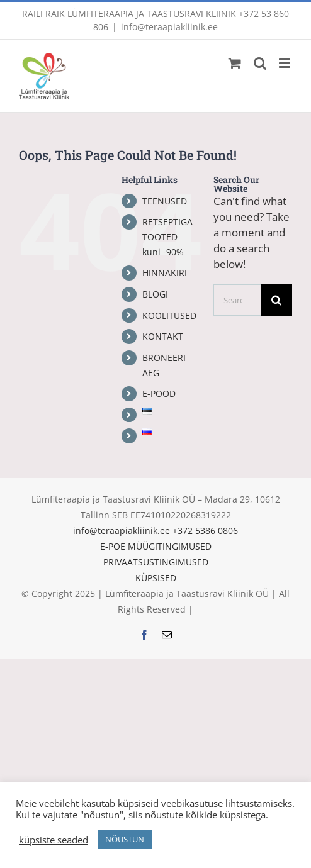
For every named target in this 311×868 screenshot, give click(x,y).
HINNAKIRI (165, 273)
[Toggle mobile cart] (235, 63)
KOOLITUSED (169, 315)
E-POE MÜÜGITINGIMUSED (156, 546)
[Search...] (237, 300)
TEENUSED (165, 201)
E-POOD (159, 393)
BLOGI (155, 294)
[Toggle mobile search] (260, 63)
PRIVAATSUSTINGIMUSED (156, 562)
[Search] (276, 300)
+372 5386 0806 (205, 531)
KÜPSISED (156, 578)
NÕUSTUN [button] (125, 839)
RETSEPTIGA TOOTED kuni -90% (167, 237)
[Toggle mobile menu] (286, 63)
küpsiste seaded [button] (54, 840)
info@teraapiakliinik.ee (169, 27)
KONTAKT (163, 336)
